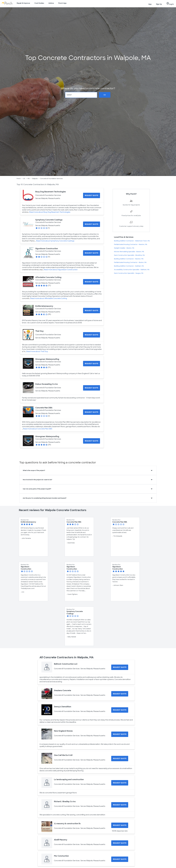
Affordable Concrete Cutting (48, 277)
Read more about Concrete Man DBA (38, 429)
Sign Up (159, 4)
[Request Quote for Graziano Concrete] (120, 694)
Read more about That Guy (37, 351)
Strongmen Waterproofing (47, 359)
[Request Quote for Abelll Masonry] (120, 843)
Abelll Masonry (61, 840)
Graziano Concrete (63, 690)
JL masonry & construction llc (67, 824)
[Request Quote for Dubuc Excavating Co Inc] (92, 388)
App (150, 4)
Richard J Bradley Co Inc (65, 802)
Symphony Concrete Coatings (49, 220)
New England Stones (63, 731)
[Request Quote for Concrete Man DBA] (92, 412)
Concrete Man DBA (44, 408)
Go (105, 95)
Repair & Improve (23, 3)
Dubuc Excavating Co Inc (47, 384)
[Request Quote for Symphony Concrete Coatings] (92, 224)
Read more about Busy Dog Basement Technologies (50, 212)
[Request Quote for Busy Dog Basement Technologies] (92, 195)
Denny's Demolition (63, 707)
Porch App (62, 3)
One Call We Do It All (63, 755)
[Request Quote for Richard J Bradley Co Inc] (120, 805)
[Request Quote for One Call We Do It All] (120, 759)
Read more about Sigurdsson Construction (61, 270)
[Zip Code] (81, 95)
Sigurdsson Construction (47, 249)
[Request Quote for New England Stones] (120, 734)
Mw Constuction (61, 856)
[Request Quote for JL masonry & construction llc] (120, 825)
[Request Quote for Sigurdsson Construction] (92, 253)
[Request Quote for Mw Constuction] (120, 859)
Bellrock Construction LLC (66, 664)
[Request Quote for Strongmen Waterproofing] (92, 364)
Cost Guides (39, 3)
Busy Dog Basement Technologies (51, 192)
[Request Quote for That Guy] (92, 335)
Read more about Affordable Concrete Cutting (49, 298)
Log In (170, 3)
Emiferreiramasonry (44, 306)
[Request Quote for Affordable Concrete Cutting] (92, 282)
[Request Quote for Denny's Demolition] (120, 710)
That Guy (39, 331)
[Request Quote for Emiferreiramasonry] (92, 311)
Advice (51, 3)
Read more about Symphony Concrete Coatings (55, 241)
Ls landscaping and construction (69, 779)
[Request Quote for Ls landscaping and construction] (120, 783)
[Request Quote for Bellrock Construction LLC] (120, 667)
